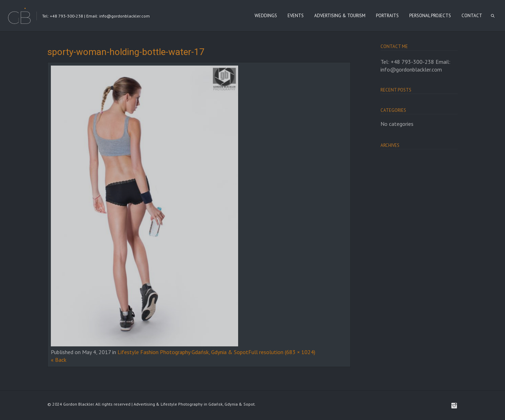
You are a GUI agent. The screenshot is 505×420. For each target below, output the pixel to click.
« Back (59, 360)
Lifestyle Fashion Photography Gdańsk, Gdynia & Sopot (183, 352)
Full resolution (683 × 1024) (282, 352)
